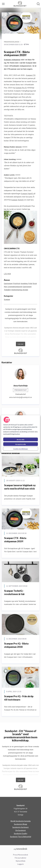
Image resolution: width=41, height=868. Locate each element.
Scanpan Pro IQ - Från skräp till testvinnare (19, 698)
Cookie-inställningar (21, 449)
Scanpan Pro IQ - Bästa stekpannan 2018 (16, 645)
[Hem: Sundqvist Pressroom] (20, 4)
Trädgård (7, 290)
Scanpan (7, 299)
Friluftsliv (17, 283)
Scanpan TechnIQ (17, 200)
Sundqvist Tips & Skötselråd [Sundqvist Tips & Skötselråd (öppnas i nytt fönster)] (21, 837)
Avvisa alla (20, 439)
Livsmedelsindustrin (15, 287)
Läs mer (21, 344)
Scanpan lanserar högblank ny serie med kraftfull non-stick (20, 487)
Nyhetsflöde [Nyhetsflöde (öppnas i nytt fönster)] (21, 861)
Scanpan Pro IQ (21, 88)
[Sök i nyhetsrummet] (38, 4)
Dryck (35, 283)
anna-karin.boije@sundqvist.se (20, 397)
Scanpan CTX (31, 75)
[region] (21, 434)
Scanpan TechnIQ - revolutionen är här (14, 592)
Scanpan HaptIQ (27, 194)
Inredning (24, 283)
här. (29, 209)
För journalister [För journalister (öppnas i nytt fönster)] (20, 858)
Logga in (20, 864)
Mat (5, 287)
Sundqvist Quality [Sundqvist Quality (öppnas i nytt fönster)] (21, 833)
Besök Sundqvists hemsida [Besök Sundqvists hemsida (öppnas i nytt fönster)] (21, 821)
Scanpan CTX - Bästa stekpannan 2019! (15, 540)
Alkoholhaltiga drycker (20, 290)
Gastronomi (8, 283)
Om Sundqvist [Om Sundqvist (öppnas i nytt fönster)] (20, 830)
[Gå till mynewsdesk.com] (20, 849)
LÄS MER (7, 274)
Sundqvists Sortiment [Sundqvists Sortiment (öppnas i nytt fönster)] (20, 827)
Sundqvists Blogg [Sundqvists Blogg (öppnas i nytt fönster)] (20, 824)
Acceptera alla (21, 444)
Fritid (30, 283)
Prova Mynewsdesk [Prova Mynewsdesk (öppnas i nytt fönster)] (20, 855)
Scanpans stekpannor (12, 60)
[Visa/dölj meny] (3, 4)
